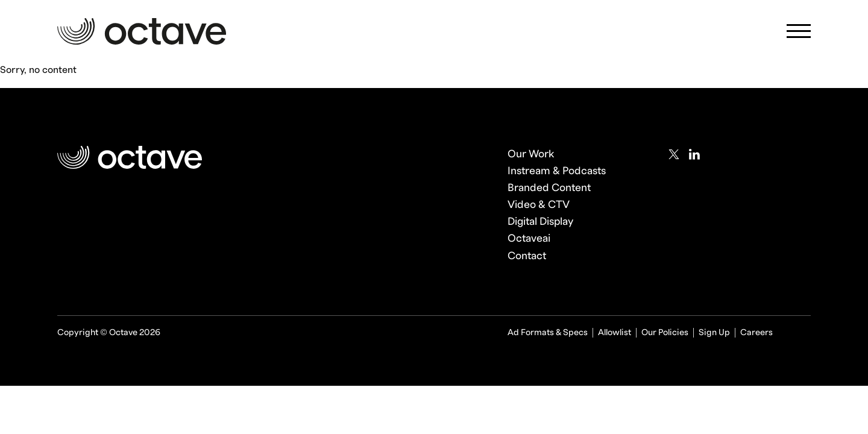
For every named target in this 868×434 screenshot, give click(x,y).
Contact (527, 256)
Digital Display (540, 222)
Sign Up (714, 332)
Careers (756, 332)
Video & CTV (539, 205)
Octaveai (529, 238)
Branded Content (549, 188)
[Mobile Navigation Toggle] (799, 35)
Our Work (531, 154)
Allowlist (615, 332)
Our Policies (665, 332)
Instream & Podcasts (557, 171)
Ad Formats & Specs (548, 332)
